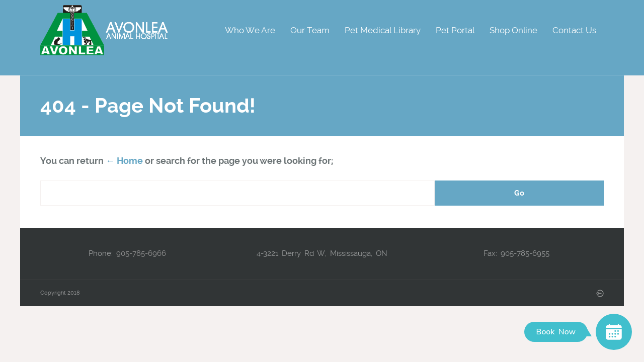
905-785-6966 (141, 253)
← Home (124, 161)
